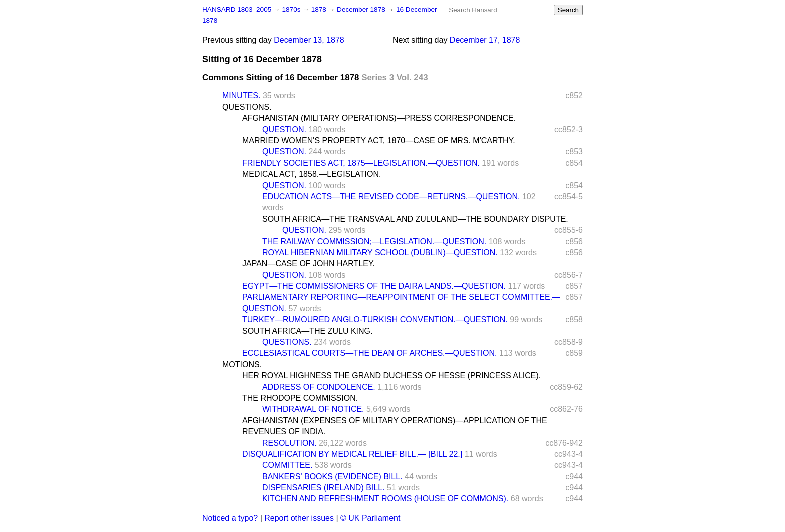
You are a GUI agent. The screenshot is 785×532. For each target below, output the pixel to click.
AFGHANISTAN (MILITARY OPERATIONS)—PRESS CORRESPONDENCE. (379, 118)
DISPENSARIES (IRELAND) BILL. (324, 488)
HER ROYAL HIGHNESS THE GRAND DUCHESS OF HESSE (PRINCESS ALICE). (391, 376)
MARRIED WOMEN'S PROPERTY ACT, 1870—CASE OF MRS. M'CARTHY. (379, 140)
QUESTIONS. (247, 107)
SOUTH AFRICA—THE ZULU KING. (307, 331)
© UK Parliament (370, 518)
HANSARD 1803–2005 (237, 9)
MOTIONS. (242, 365)
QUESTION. (284, 129)
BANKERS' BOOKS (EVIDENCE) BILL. (332, 477)
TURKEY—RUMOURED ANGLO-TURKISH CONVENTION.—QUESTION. (375, 320)
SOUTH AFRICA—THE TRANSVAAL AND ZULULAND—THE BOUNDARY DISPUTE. (415, 219)
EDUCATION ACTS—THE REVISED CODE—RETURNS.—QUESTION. (391, 196)
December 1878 (362, 9)
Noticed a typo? (230, 518)
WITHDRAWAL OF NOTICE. (313, 409)
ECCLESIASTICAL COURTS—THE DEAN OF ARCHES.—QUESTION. (370, 353)
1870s (292, 9)
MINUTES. (241, 95)
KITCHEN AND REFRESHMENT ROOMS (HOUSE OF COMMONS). (385, 499)
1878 (320, 9)
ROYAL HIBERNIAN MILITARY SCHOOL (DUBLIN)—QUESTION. (380, 252)
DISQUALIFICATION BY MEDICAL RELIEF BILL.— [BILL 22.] (352, 454)
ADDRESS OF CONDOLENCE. (319, 387)
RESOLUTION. (289, 443)
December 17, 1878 (485, 40)
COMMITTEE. (287, 465)
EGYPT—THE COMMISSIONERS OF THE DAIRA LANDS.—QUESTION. (374, 286)
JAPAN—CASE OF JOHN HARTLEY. (309, 263)
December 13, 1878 (309, 40)
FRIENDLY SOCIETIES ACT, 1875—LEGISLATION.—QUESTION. (361, 163)
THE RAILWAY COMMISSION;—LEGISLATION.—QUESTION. (374, 241)
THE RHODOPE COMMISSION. (300, 398)
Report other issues (299, 518)
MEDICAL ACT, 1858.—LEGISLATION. (312, 174)
